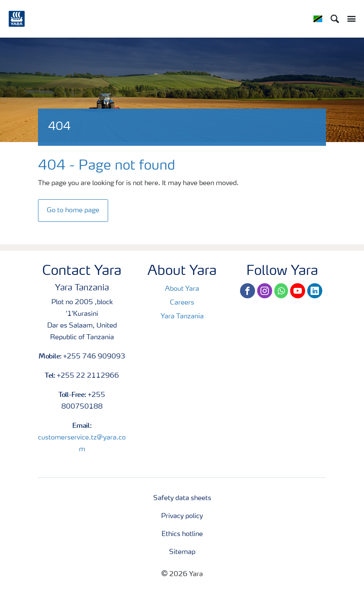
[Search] (335, 19)
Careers (182, 303)
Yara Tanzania (182, 317)
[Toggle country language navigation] (318, 19)
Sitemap (182, 552)
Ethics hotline (182, 534)
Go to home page (73, 211)
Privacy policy (182, 516)
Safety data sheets (182, 498)
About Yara (182, 289)
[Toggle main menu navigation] (349, 19)
